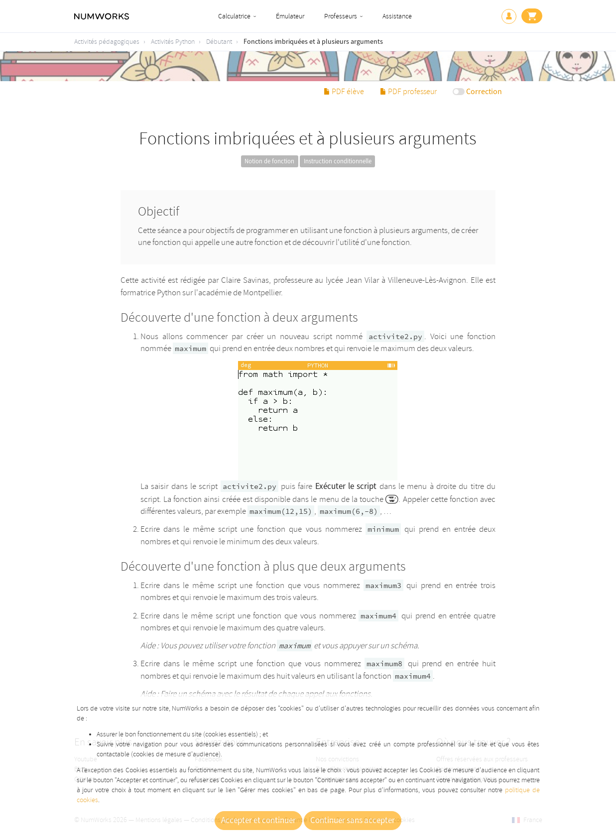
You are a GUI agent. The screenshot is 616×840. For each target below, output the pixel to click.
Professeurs (341, 16)
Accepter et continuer (258, 821)
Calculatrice (234, 16)
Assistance (397, 16)
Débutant (219, 42)
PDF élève (344, 92)
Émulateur (290, 16)
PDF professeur (408, 92)
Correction (484, 92)
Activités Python (173, 42)
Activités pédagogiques (107, 42)
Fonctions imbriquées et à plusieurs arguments (313, 42)
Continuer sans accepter (353, 821)
